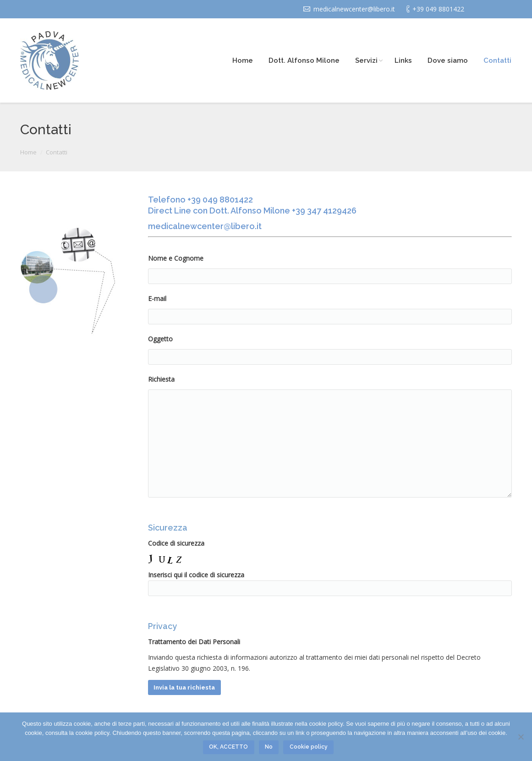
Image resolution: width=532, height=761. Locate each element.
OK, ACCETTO (228, 747)
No (269, 747)
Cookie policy (309, 747)
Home (28, 152)
